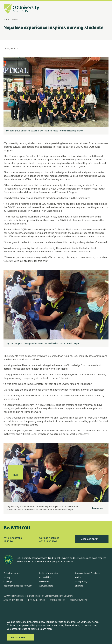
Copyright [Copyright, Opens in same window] (8, 581)
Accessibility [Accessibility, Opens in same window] (45, 577)
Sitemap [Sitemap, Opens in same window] (79, 586)
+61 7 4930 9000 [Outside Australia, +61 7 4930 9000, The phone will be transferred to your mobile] (48, 541)
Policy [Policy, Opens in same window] (78, 577)
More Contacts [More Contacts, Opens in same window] (92, 539)
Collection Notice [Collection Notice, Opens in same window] (12, 573)
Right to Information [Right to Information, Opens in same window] (49, 573)
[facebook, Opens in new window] (7, 609)
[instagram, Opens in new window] (14, 609)
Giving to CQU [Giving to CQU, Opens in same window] (82, 581)
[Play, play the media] (15, 472)
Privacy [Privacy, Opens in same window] (7, 577)
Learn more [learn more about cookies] (46, 629)
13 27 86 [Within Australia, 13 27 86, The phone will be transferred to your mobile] (8, 541)
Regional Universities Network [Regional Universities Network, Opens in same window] (18, 586)
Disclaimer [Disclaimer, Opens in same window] (44, 581)
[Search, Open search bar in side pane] (101, 9)
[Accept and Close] (21, 637)
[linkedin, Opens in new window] (22, 609)
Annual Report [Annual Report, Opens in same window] (46, 586)
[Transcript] (95, 508)
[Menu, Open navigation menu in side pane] (106, 9)
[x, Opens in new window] (29, 609)
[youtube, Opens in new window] (37, 609)
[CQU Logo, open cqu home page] (21, 9)
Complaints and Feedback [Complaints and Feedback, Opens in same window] (87, 573)
